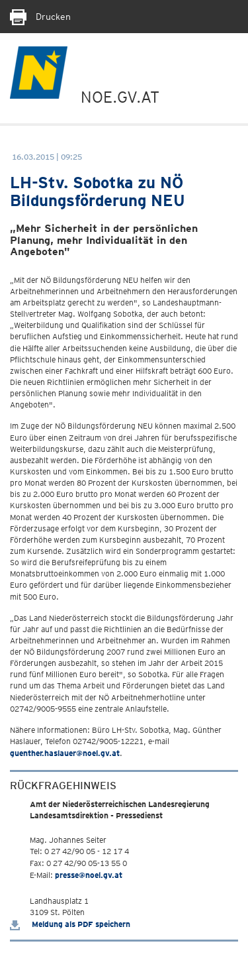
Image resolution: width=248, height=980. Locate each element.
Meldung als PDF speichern (70, 924)
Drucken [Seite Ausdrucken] (40, 17)
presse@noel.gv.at (89, 875)
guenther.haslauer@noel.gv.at (65, 753)
